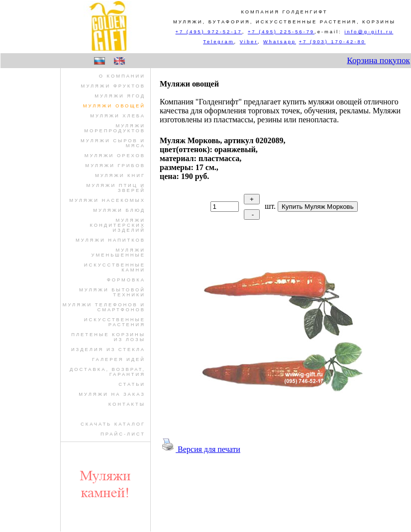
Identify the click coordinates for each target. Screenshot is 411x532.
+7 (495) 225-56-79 (281, 32)
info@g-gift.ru (369, 32)
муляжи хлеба (118, 116)
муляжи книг (120, 176)
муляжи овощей (114, 106)
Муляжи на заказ (112, 394)
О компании (122, 76)
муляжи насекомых (107, 200)
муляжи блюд (119, 210)
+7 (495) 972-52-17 (209, 32)
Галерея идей (119, 359)
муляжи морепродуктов (115, 128)
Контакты (127, 404)
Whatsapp (280, 42)
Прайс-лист (123, 434)
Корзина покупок (378, 60)
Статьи (132, 384)
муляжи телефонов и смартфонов (104, 307)
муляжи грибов (115, 166)
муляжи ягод (120, 96)
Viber (249, 42)
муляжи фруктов (113, 86)
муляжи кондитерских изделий (118, 225)
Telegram (218, 42)
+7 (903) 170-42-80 (332, 42)
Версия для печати (200, 449)
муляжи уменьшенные (119, 253)
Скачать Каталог (113, 424)
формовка (126, 280)
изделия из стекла (108, 350)
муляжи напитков (110, 240)
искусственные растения (115, 322)
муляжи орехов (115, 156)
